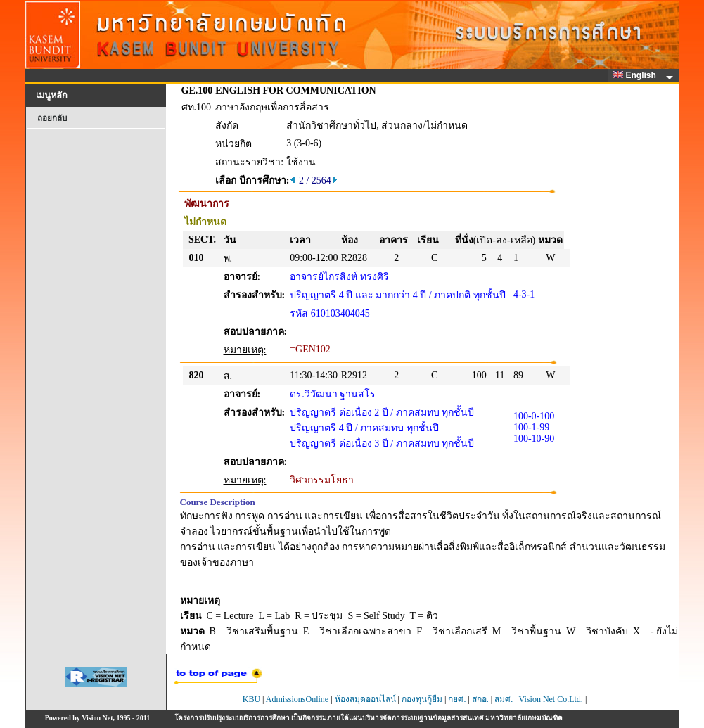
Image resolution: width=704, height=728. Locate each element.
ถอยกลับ (52, 118)
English (636, 75)
